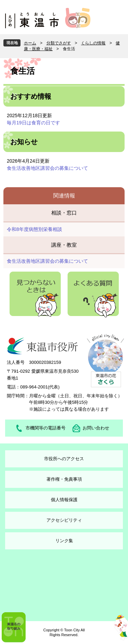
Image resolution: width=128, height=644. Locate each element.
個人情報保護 (64, 500)
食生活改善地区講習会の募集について (47, 168)
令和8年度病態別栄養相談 (34, 229)
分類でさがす (59, 43)
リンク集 (64, 541)
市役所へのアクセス (64, 459)
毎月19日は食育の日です (33, 123)
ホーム (30, 43)
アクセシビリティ (64, 520)
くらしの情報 (93, 43)
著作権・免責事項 (64, 479)
